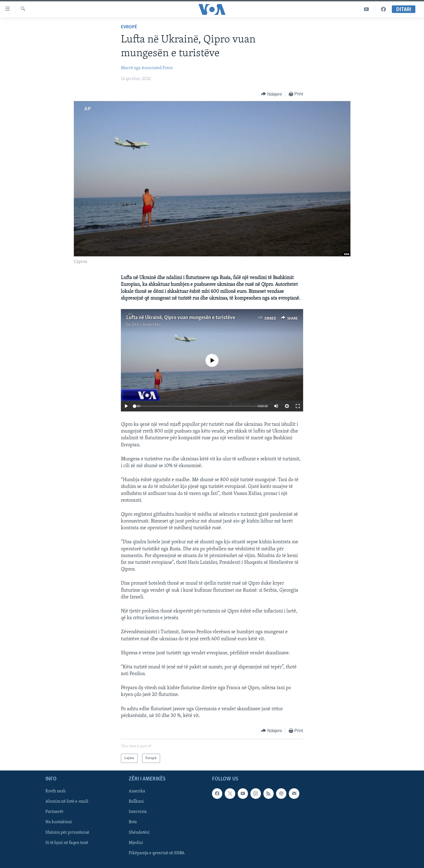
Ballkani (136, 802)
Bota (133, 822)
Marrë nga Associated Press (147, 68)
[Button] (271, 94)
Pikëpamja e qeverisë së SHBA (157, 853)
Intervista (138, 812)
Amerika (137, 791)
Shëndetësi (139, 833)
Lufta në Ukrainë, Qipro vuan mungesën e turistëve (181, 318)
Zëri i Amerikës (146, 325)
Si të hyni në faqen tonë (67, 843)
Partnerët (54, 812)
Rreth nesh (56, 791)
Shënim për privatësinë (67, 833)
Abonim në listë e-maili (67, 802)
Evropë (129, 27)
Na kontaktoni (59, 822)
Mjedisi (136, 843)
